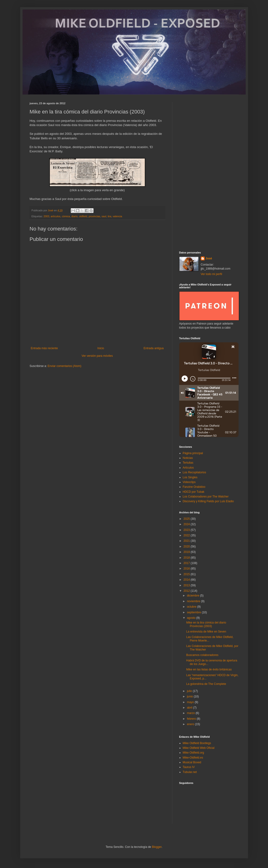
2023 (187, 530)
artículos (56, 216)
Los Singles (190, 477)
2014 (187, 580)
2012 (187, 591)
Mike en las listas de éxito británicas (209, 669)
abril (190, 708)
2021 (187, 541)
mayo (191, 702)
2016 (187, 569)
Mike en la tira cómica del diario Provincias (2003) (206, 624)
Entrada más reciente (44, 348)
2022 (187, 535)
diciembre (193, 596)
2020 (187, 547)
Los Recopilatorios (195, 472)
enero (191, 724)
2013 (187, 585)
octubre (192, 607)
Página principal (193, 453)
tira (110, 216)
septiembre (194, 612)
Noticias (188, 458)
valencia (118, 216)
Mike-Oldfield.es (193, 758)
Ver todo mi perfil (212, 274)
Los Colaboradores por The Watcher (206, 497)
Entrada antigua (154, 348)
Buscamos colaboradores (202, 655)
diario (75, 216)
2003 (47, 216)
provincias (94, 216)
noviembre (194, 601)
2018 (187, 558)
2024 (187, 524)
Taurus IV (189, 767)
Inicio (101, 348)
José (209, 258)
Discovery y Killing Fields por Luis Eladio (208, 501)
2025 (187, 519)
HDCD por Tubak (194, 492)
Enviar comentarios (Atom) (65, 366)
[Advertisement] (209, 173)
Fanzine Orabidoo (194, 487)
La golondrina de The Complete (206, 684)
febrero (192, 719)
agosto (191, 618)
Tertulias (188, 463)
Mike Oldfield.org (193, 753)
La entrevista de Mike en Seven (206, 632)
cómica (66, 216)
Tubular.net (190, 772)
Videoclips (189, 482)
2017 (187, 563)
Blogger (157, 847)
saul (104, 216)
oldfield (83, 216)
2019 (187, 552)
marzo (191, 713)
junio (190, 696)
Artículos (188, 468)
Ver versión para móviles (97, 356)
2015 (187, 574)
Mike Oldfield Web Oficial (199, 748)
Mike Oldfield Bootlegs (197, 743)
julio (190, 691)
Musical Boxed (192, 762)
